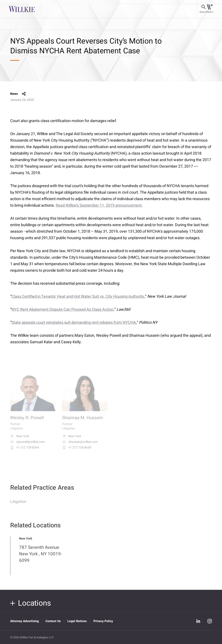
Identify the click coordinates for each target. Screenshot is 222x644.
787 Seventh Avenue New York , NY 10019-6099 (41, 557)
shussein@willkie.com (80, 445)
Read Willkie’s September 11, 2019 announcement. (99, 205)
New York (20, 440)
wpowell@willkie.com (28, 445)
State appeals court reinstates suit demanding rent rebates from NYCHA (74, 323)
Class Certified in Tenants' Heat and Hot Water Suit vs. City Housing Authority (78, 297)
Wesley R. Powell (27, 421)
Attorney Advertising (24, 621)
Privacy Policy (103, 621)
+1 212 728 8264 (25, 451)
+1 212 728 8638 (77, 451)
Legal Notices (77, 621)
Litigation (18, 505)
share (24, 94)
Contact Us (53, 621)
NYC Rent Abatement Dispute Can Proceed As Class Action (62, 310)
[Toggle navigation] (210, 9)
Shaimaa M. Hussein (82, 421)
